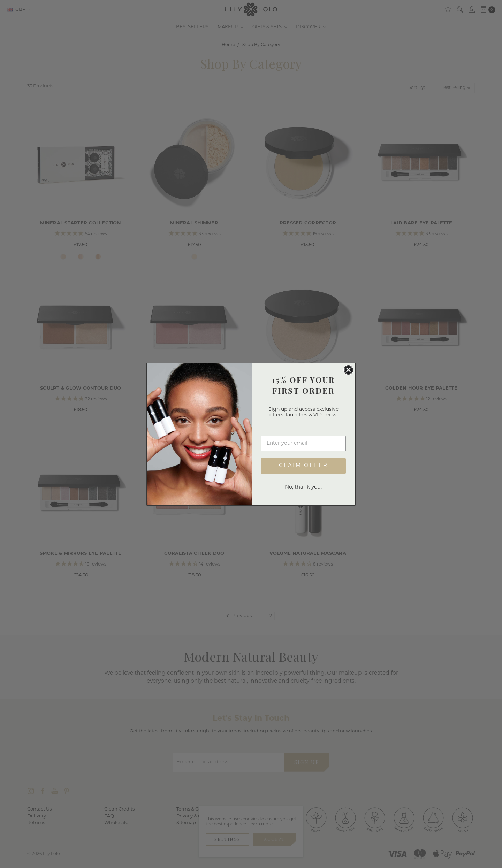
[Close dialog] (348, 373)
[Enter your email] (303, 447)
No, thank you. (303, 490)
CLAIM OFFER (303, 469)
